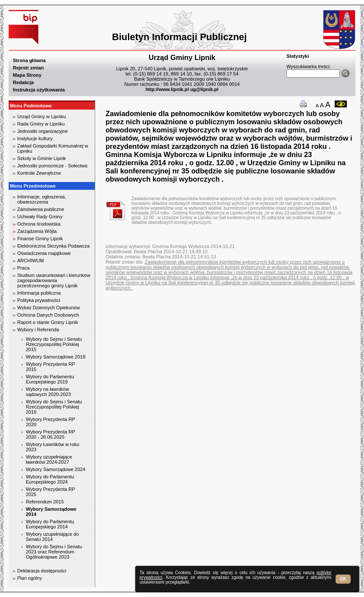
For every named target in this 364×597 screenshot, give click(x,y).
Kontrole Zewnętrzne (39, 173)
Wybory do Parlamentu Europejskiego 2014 (50, 524)
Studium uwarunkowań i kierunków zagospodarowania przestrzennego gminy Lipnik (54, 280)
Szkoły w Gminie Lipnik (42, 158)
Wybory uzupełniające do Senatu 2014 (52, 537)
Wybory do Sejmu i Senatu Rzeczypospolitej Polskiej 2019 (54, 407)
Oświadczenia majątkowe (44, 253)
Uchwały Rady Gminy (40, 217)
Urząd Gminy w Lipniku (42, 116)
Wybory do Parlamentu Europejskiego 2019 (50, 379)
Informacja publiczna (39, 293)
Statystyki (298, 56)
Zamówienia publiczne (41, 209)
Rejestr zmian (28, 68)
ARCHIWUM (31, 261)
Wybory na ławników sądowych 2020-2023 (48, 392)
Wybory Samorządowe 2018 (56, 357)
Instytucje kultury (35, 138)
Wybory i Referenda (38, 330)
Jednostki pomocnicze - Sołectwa (52, 166)
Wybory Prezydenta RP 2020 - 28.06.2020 (50, 434)
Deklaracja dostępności (42, 571)
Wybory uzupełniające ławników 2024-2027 (49, 459)
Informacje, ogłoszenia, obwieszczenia (42, 199)
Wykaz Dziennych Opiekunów (48, 308)
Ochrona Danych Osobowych (48, 315)
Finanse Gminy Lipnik (40, 239)
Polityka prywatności (39, 300)
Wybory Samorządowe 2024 (56, 469)
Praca (23, 268)
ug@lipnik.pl (204, 89)
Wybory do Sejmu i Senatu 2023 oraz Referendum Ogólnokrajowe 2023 (54, 552)
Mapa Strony (27, 75)
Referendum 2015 (45, 502)
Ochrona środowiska (39, 224)
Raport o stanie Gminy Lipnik (48, 322)
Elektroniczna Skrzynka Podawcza (53, 246)
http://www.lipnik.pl (167, 89)
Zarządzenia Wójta (37, 231)
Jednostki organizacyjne (42, 131)
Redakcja (23, 82)
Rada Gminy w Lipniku (41, 124)
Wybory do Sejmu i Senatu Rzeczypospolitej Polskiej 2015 (54, 344)
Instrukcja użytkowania (39, 90)
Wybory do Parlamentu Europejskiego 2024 (50, 479)
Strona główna (29, 60)
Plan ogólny (30, 578)
